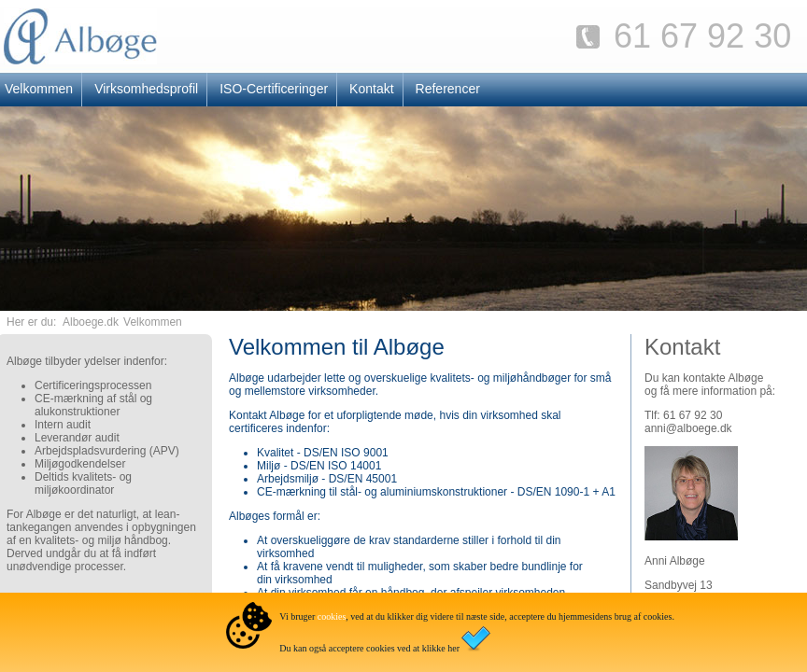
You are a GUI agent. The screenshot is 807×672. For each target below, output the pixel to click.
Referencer (448, 89)
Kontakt (371, 89)
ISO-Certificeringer (274, 89)
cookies (332, 616)
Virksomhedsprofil (146, 89)
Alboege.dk (91, 322)
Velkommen (153, 322)
